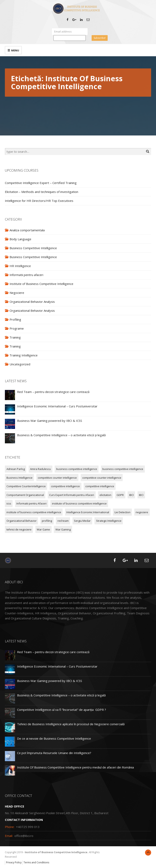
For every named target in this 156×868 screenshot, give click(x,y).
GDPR (120, 495)
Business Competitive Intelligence (33, 248)
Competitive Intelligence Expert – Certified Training (41, 183)
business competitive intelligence (77, 469)
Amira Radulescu (40, 469)
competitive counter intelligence (57, 478)
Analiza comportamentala (27, 230)
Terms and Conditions (36, 862)
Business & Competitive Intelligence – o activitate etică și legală (61, 435)
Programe (17, 328)
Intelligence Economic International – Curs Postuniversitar (57, 406)
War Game (43, 529)
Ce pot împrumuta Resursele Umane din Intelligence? (54, 753)
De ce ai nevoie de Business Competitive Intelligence (54, 738)
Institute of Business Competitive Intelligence (41, 284)
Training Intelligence (24, 355)
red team (63, 521)
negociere (142, 512)
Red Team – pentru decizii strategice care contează (53, 392)
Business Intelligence (19, 478)
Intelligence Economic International (88, 512)
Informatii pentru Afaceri (31, 503)
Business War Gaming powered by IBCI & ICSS (50, 421)
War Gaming (63, 529)
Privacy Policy (14, 862)
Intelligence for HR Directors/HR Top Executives (39, 201)
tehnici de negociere (19, 529)
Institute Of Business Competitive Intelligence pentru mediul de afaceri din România (75, 767)
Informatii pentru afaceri (26, 275)
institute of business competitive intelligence (79, 503)
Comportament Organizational (25, 495)
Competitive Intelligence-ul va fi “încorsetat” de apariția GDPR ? (62, 710)
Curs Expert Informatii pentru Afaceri (72, 495)
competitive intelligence (65, 486)
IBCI (131, 495)
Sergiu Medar (82, 521)
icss (9, 503)
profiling (47, 521)
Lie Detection (122, 512)
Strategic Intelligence (109, 521)
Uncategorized (20, 364)
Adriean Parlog (16, 469)
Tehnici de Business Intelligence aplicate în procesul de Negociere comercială (71, 724)
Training (15, 337)
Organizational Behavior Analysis (32, 302)
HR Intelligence (20, 266)
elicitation (105, 495)
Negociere (17, 293)
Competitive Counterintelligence (26, 486)
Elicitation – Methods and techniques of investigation (42, 192)
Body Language (20, 239)
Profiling (15, 319)
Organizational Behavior (22, 521)
